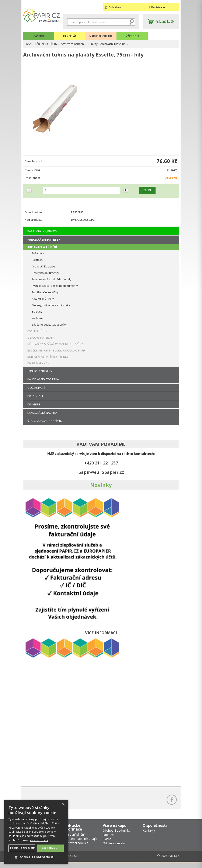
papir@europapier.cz (101, 476)
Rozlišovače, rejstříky (45, 296)
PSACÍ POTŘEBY (37, 335)
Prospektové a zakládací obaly (51, 283)
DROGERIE (34, 408)
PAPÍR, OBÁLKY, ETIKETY (42, 235)
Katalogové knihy (43, 302)
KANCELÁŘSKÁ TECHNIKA (43, 383)
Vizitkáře (37, 321)
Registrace (158, 7)
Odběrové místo (114, 849)
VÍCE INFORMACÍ (101, 636)
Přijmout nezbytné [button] (23, 848)
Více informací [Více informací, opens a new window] (39, 840)
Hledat (132, 22)
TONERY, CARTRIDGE (40, 374)
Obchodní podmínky (116, 836)
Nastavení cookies (76, 849)
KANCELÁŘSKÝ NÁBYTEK (42, 416)
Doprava (109, 840)
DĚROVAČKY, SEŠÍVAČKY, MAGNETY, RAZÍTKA (55, 347)
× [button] (63, 804)
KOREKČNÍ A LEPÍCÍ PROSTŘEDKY (48, 360)
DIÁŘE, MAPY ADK (38, 367)
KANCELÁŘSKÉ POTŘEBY (44, 44)
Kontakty (149, 836)
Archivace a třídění (78, 44)
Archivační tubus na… (121, 44)
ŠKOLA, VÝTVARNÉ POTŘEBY (45, 424)
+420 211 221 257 (101, 466)
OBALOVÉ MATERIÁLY (41, 341)
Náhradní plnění (74, 840)
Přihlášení (115, 7)
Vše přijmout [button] (50, 848)
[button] (36, 857)
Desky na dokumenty (45, 276)
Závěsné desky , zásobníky (49, 328)
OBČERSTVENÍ (36, 391)
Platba (107, 845)
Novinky (101, 488)
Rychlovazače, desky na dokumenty (55, 289)
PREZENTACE (36, 400)
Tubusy (99, 44)
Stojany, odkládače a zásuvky (51, 309)
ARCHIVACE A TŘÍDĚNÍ (42, 250)
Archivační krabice (43, 270)
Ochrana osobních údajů (80, 844)
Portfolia (37, 263)
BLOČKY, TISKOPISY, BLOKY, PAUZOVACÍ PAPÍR (56, 354)
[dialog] (36, 832)
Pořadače (38, 257)
